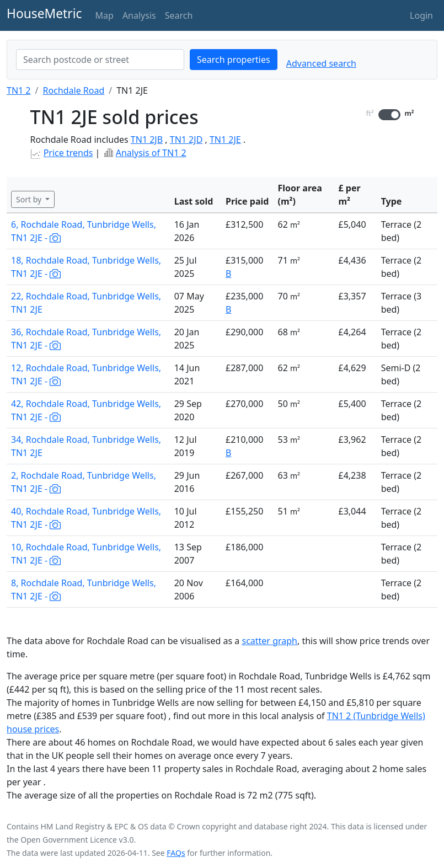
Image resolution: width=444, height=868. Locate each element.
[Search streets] (100, 60)
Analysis (139, 15)
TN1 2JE (225, 140)
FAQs (176, 853)
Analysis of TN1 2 (151, 153)
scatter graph (269, 641)
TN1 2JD (186, 140)
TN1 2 (19, 90)
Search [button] (179, 15)
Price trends (68, 153)
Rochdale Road (73, 90)
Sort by (30, 199)
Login (421, 15)
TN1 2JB (147, 140)
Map (105, 15)
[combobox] (100, 60)
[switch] (389, 115)
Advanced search (321, 63)
